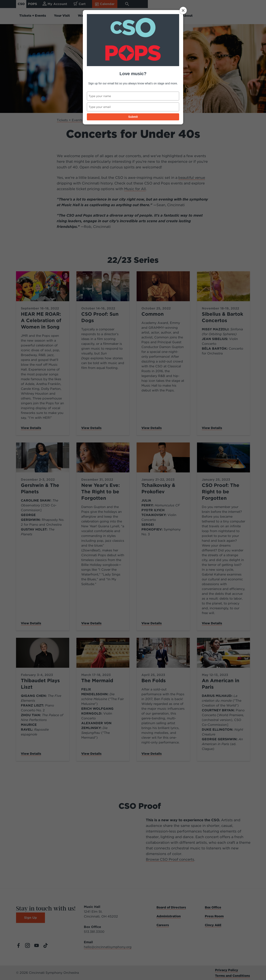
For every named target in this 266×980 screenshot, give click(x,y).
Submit (133, 117)
